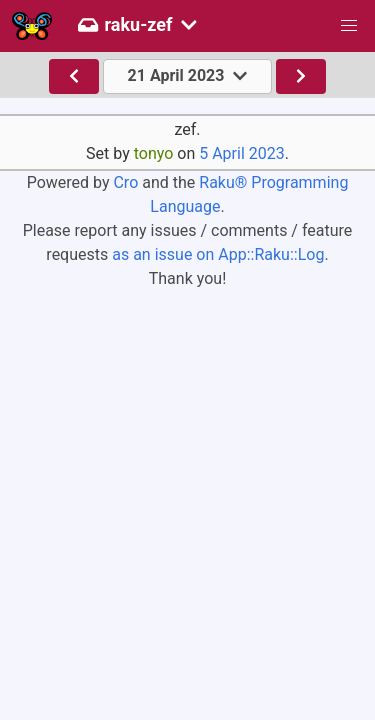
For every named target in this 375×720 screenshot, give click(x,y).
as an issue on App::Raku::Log (218, 254)
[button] (349, 26)
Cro (125, 182)
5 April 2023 (242, 153)
